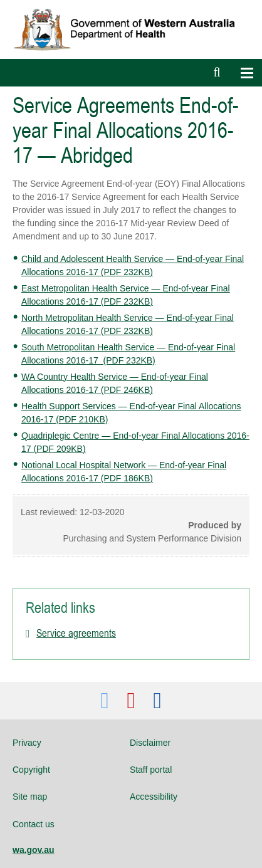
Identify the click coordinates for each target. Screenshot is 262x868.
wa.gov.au (34, 850)
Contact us (34, 824)
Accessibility (154, 797)
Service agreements (76, 633)
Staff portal (151, 770)
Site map (30, 797)
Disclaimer (150, 743)
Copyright (31, 770)
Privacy (27, 743)
